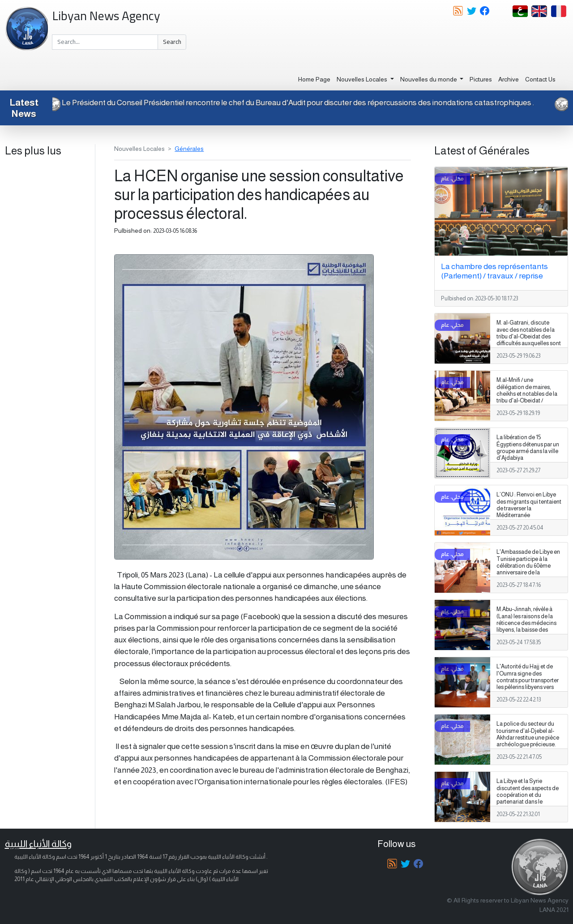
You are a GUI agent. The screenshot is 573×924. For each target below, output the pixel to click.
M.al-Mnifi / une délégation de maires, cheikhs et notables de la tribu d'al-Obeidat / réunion (527, 394)
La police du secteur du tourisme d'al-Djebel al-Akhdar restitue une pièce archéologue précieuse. (528, 734)
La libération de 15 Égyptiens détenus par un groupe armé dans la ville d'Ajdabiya (528, 447)
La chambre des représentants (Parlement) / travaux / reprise (494, 271)
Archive (509, 79)
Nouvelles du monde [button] (429, 79)
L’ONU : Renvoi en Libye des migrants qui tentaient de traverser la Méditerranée (529, 505)
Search (172, 42)
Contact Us (540, 79)
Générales (189, 149)
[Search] (105, 42)
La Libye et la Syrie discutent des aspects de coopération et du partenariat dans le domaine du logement (528, 795)
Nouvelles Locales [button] (363, 79)
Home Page (314, 79)
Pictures (481, 79)
